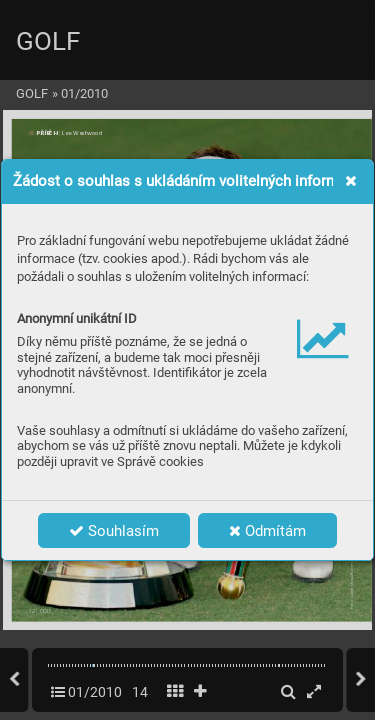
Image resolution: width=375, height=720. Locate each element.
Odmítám (267, 531)
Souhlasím (114, 531)
